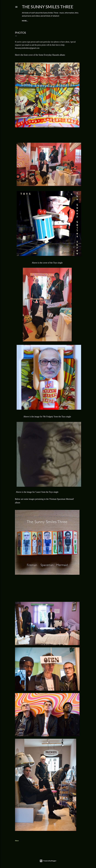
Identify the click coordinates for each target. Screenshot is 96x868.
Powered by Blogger (48, 861)
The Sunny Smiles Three (48, 7)
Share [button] (17, 841)
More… (25, 21)
